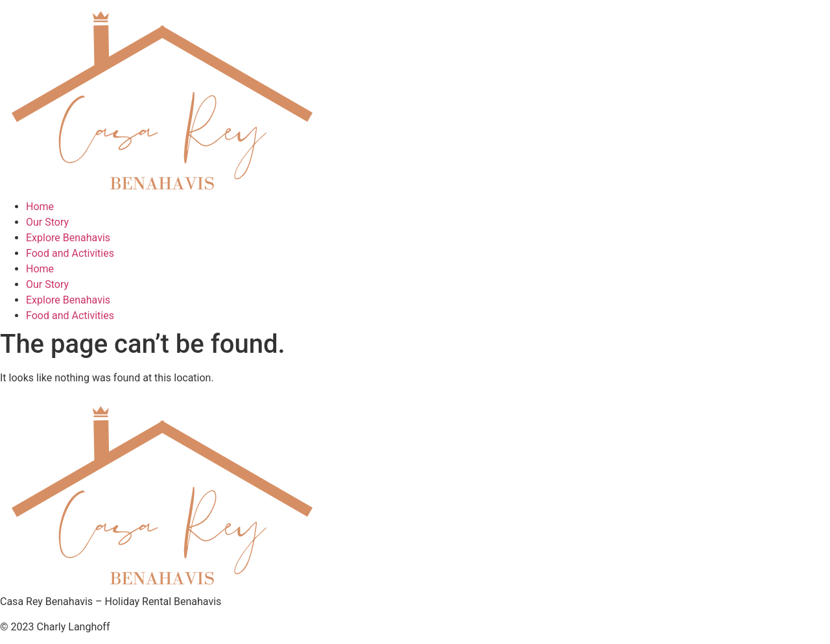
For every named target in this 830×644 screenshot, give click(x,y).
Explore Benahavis (68, 238)
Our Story (47, 222)
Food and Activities (70, 253)
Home (40, 207)
